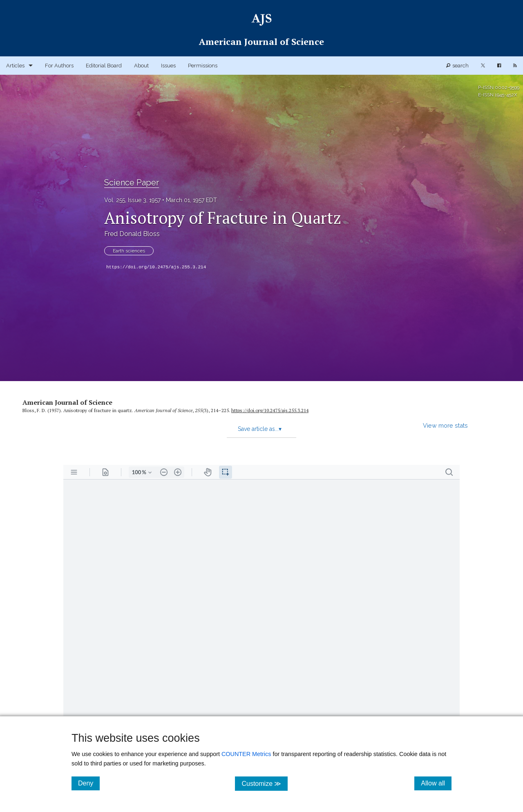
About (141, 66)
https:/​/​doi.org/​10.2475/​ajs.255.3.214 (270, 410)
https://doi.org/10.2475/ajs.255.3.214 (156, 267)
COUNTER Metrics (246, 754)
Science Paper (132, 183)
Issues (168, 66)
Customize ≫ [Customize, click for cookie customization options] (265, 783)
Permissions (203, 66)
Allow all (436, 783)
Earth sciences (129, 251)
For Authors (59, 66)
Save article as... (260, 429)
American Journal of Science (67, 402)
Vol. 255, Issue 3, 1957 (132, 200)
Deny (89, 783)
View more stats (445, 425)
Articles (15, 66)
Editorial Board (104, 66)
